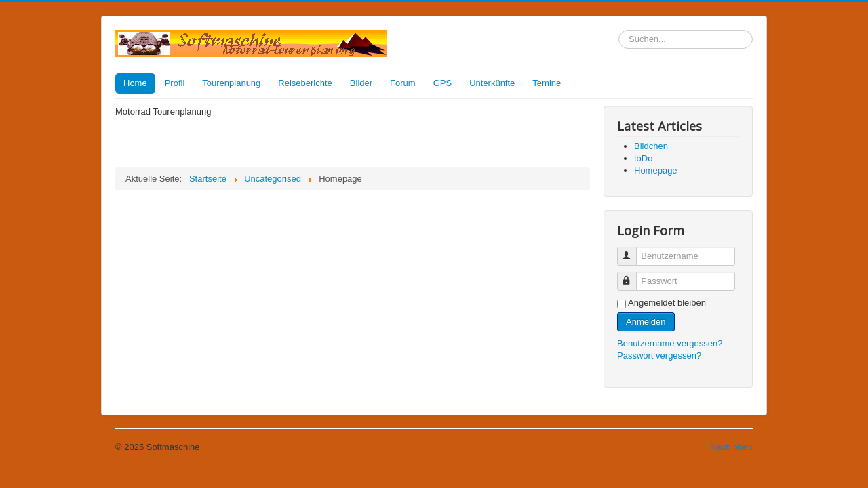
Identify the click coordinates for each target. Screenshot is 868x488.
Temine (547, 83)
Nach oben (731, 447)
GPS (442, 83)
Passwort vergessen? (659, 355)
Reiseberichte (305, 83)
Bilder (361, 83)
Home (135, 83)
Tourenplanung (231, 83)
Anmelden (646, 322)
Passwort (633, 276)
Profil (175, 83)
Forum (403, 83)
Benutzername (633, 250)
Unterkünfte (492, 83)
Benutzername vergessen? (670, 343)
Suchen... (619, 30)
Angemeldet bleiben (667, 303)
